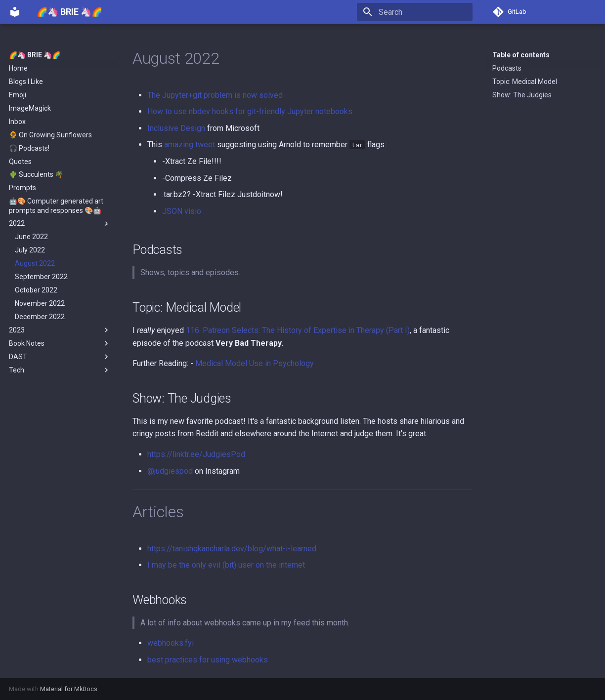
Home (18, 68)
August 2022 (35, 263)
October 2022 (36, 290)
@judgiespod (170, 471)
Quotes (20, 162)
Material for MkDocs (69, 689)
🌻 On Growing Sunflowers (50, 135)
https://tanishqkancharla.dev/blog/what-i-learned (232, 549)
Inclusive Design (176, 128)
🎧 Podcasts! (29, 148)
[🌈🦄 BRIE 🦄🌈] (15, 12)
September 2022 (41, 277)
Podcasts (507, 68)
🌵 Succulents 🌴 (36, 174)
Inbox (17, 122)
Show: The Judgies (522, 95)
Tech (60, 370)
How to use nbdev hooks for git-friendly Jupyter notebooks (250, 111)
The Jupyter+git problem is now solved (215, 95)
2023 (60, 330)
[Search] (415, 12)
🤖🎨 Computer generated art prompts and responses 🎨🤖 (56, 206)
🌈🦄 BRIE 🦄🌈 (35, 55)
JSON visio (182, 211)
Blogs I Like (26, 82)
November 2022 (40, 303)
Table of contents (521, 55)
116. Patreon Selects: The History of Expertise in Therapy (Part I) (298, 330)
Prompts (22, 188)
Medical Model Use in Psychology (255, 363)
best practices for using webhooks (208, 660)
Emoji (18, 95)
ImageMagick (30, 108)
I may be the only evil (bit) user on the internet (226, 565)
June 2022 (31, 237)
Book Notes (60, 343)
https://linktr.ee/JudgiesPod (196, 454)
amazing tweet (190, 144)
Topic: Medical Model (525, 82)
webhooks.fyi (171, 643)
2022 (60, 224)
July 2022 (30, 250)
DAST (60, 357)
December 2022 (40, 317)
